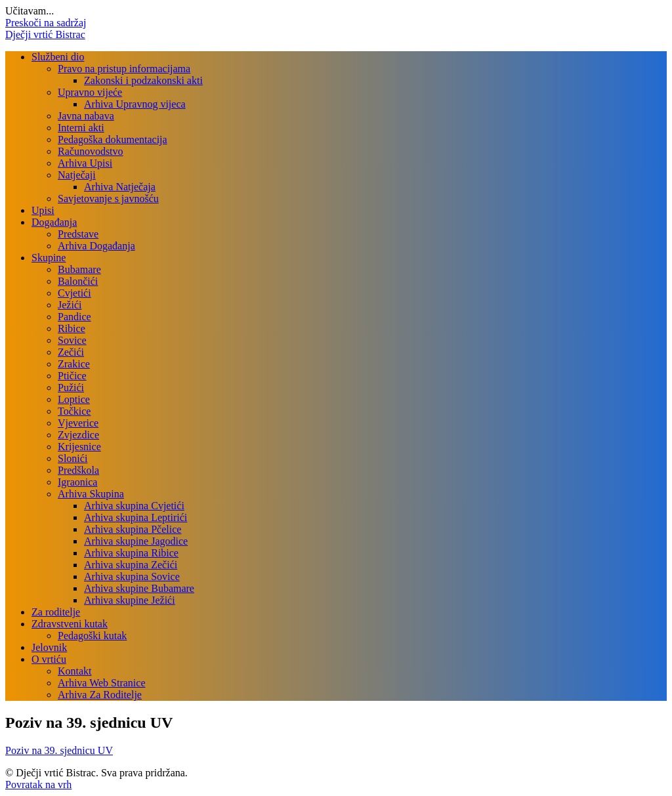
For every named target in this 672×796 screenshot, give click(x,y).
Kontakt (75, 671)
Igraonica (77, 482)
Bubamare (79, 269)
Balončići (78, 281)
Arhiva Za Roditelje (100, 695)
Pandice (74, 317)
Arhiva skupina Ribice (131, 553)
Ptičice (72, 376)
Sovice (72, 340)
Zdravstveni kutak (70, 624)
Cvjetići (74, 293)
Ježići (70, 305)
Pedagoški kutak (92, 636)
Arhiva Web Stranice (101, 683)
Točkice (74, 411)
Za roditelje (56, 612)
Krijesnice (79, 447)
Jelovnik (49, 647)
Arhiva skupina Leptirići (136, 517)
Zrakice (74, 364)
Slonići (73, 458)
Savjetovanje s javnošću (108, 199)
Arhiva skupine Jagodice (136, 541)
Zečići (71, 352)
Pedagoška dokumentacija (113, 139)
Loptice (74, 399)
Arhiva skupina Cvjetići (134, 506)
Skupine (49, 258)
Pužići (71, 388)
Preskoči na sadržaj (46, 23)
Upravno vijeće (90, 92)
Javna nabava (86, 116)
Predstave (78, 234)
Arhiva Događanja (96, 246)
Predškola (78, 470)
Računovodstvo (91, 151)
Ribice (72, 328)
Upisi (43, 210)
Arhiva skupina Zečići (131, 565)
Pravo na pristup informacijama (124, 69)
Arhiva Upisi (85, 163)
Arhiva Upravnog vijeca (135, 104)
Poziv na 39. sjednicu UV (59, 750)
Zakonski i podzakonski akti (143, 80)
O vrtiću (49, 659)
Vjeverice (78, 423)
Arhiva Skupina (91, 494)
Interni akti (81, 128)
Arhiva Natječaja (120, 187)
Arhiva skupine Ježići (130, 600)
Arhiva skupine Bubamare (139, 588)
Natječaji (77, 175)
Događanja (54, 222)
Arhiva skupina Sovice (132, 576)
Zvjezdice (78, 435)
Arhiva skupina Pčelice (133, 529)
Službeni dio (58, 57)
